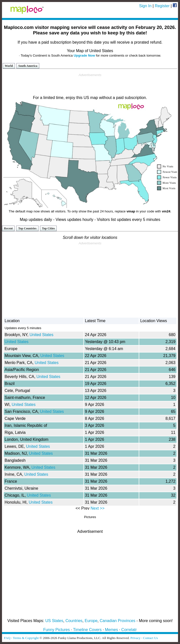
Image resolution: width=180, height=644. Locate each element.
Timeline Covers (87, 630)
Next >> (97, 508)
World (9, 66)
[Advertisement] (90, 85)
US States (54, 621)
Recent (8, 228)
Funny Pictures (57, 630)
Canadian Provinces (117, 621)
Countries (74, 621)
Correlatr (129, 630)
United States (42, 335)
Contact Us (150, 638)
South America (28, 66)
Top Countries (27, 228)
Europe (91, 621)
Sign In (145, 6)
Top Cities (48, 228)
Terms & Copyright (26, 638)
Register (162, 6)
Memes (111, 630)
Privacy (136, 638)
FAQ (7, 638)
